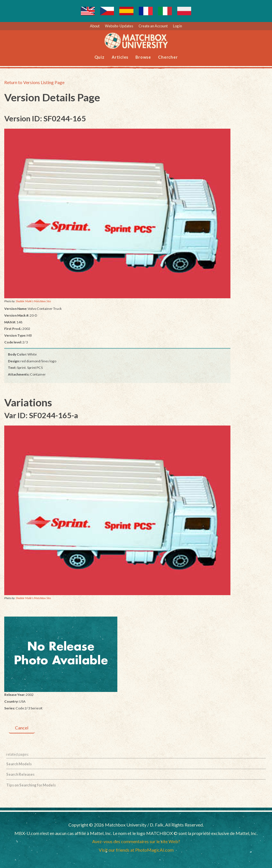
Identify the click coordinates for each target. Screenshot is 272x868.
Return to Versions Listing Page (34, 82)
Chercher (168, 57)
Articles (120, 57)
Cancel (22, 728)
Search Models (19, 764)
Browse (143, 57)
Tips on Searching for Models (31, 785)
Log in (178, 26)
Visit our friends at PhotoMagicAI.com (136, 850)
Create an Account (153, 26)
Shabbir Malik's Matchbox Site (33, 301)
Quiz (100, 57)
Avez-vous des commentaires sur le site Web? (136, 841)
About (95, 26)
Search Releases (20, 774)
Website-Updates (119, 26)
